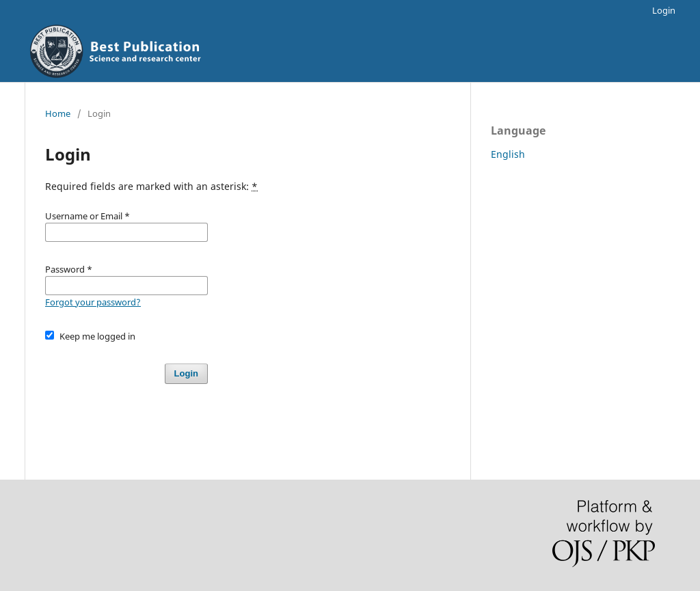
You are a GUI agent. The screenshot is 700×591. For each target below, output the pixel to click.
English (508, 154)
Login (664, 10)
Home (58, 113)
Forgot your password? (93, 302)
